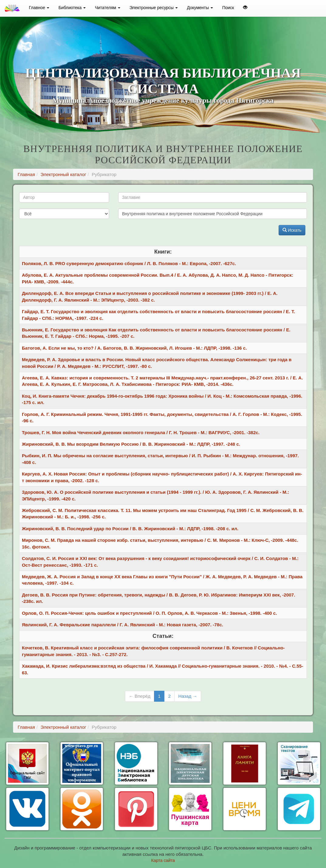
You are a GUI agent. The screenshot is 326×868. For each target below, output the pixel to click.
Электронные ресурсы (154, 8)
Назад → (188, 696)
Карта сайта (163, 860)
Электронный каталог (63, 174)
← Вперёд (140, 696)
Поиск (228, 8)
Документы (200, 8)
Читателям (108, 8)
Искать (292, 230)
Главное (39, 8)
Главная (26, 174)
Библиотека (72, 8)
